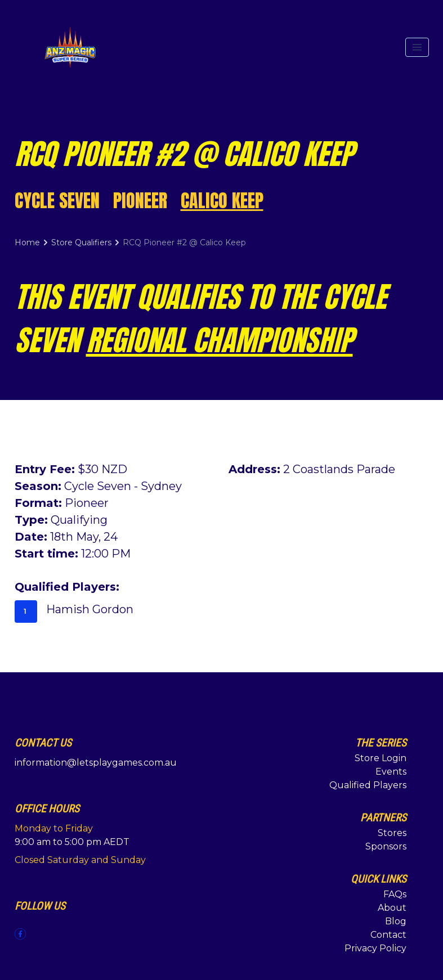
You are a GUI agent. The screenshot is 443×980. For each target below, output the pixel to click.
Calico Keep (222, 201)
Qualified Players (368, 785)
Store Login (381, 758)
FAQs (395, 894)
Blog (396, 921)
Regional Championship (220, 340)
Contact (388, 935)
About (392, 908)
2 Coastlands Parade (339, 469)
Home (27, 242)
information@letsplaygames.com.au (96, 763)
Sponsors (386, 846)
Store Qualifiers (81, 242)
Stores (392, 833)
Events (391, 772)
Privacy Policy (375, 948)
